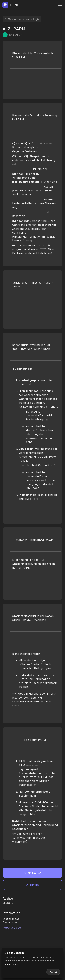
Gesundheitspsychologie (22, 19)
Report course (12, 928)
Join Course (32, 873)
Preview (32, 885)
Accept (53, 972)
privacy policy (12, 964)
